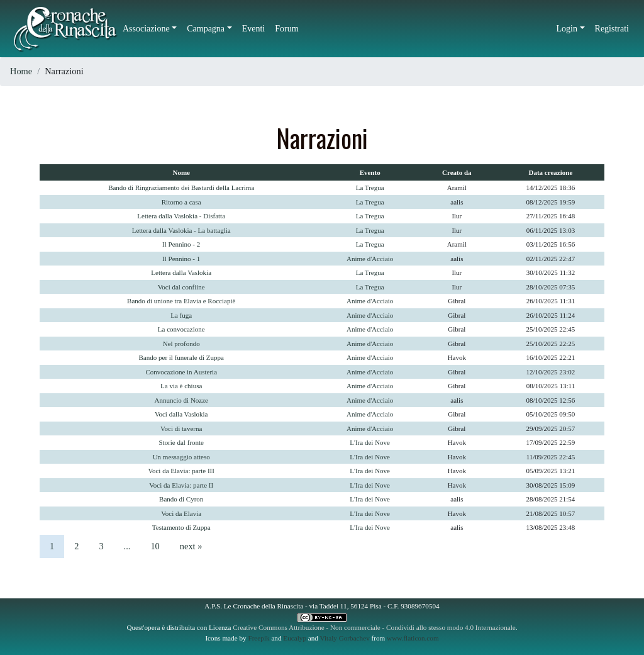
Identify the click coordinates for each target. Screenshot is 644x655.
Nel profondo (181, 344)
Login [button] (567, 29)
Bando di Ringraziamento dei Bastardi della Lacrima (181, 188)
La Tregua (370, 188)
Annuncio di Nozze (181, 400)
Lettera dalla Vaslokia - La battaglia (181, 230)
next (191, 546)
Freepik (258, 638)
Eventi (254, 29)
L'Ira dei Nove (370, 442)
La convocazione (181, 329)
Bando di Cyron (181, 499)
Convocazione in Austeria (181, 372)
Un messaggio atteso (181, 457)
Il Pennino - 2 (181, 244)
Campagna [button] (206, 29)
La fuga (181, 315)
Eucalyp (295, 638)
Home (21, 71)
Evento (370, 172)
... (127, 546)
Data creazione (551, 172)
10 (155, 546)
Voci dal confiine (181, 287)
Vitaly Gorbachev (345, 638)
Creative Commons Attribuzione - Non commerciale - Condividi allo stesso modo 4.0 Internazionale (374, 627)
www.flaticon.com (413, 638)
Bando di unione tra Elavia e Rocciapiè (181, 301)
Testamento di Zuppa (181, 527)
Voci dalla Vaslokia (181, 414)
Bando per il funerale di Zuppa (181, 357)
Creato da (457, 172)
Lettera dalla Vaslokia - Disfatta (181, 216)
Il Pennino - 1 (181, 259)
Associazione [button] (146, 29)
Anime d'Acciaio (370, 259)
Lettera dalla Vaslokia (181, 272)
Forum (286, 29)
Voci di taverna (181, 428)
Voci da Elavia (181, 513)
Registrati (612, 29)
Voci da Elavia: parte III (181, 471)
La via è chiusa (181, 386)
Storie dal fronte (181, 442)
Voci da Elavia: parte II (181, 485)
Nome (181, 172)
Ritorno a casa (181, 202)
